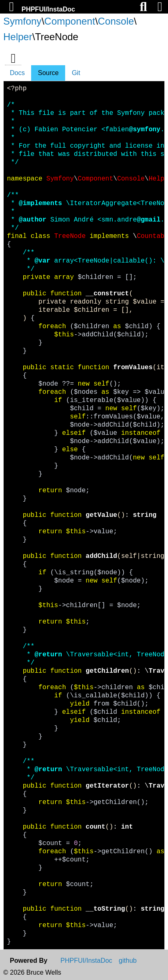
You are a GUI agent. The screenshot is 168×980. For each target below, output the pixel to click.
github (128, 961)
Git (76, 73)
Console (116, 21)
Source (48, 73)
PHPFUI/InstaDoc (48, 9)
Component (70, 21)
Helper (18, 37)
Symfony (22, 21)
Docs (17, 73)
